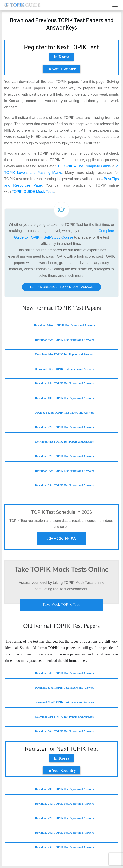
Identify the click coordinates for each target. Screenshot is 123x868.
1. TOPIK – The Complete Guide (84, 166)
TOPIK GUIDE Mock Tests (33, 192)
